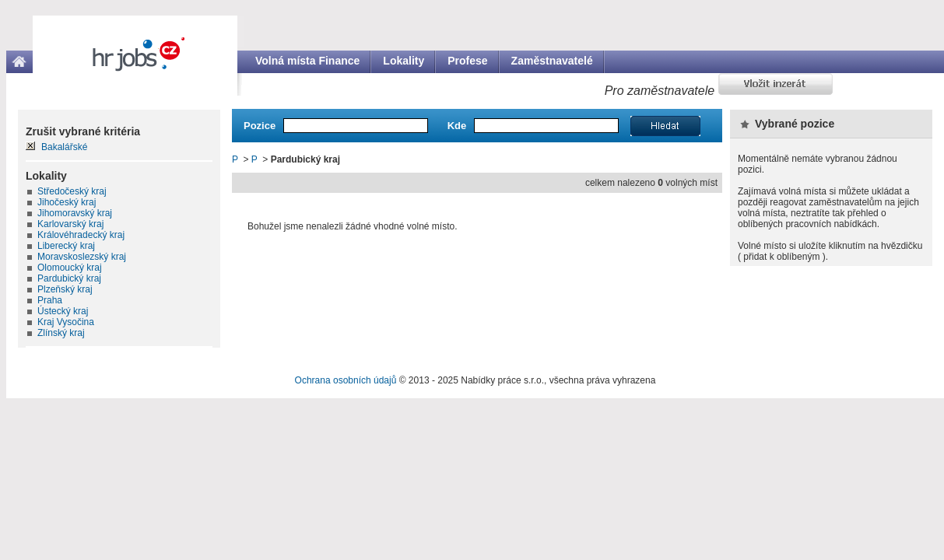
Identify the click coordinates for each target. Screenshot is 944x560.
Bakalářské (64, 147)
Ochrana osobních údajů (346, 380)
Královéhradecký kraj (81, 235)
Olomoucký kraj (70, 268)
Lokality (404, 61)
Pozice (260, 126)
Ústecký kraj (63, 311)
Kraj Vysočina (66, 322)
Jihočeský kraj (67, 202)
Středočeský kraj (72, 191)
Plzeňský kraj (65, 289)
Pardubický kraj (69, 278)
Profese (467, 61)
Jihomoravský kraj (75, 213)
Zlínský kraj (61, 333)
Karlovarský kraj (70, 224)
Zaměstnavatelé (552, 61)
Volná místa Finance (307, 61)
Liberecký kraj (66, 246)
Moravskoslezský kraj (82, 257)
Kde (457, 126)
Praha (50, 300)
